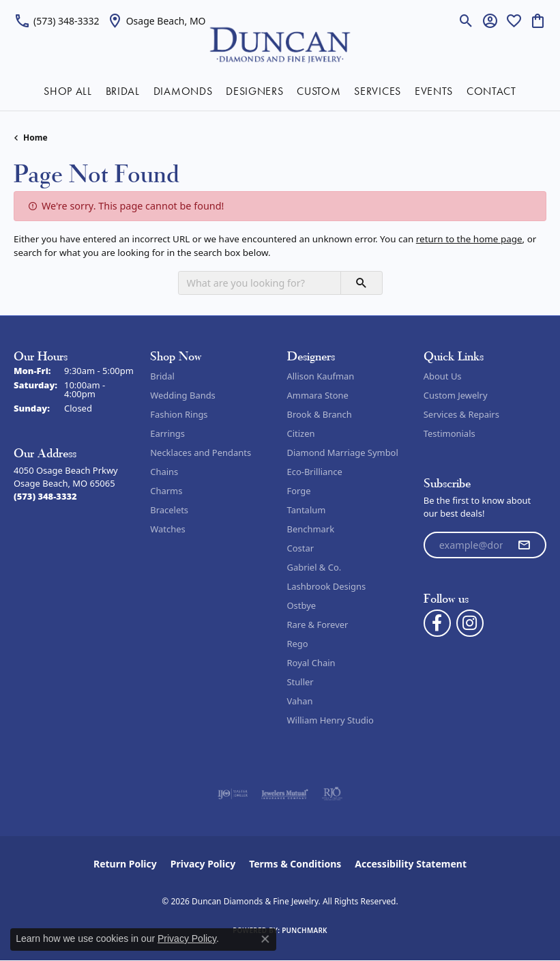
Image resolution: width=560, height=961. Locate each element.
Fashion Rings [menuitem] (179, 414)
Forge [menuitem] (299, 491)
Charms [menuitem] (166, 491)
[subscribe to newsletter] (524, 545)
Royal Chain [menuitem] (311, 663)
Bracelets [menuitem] (169, 510)
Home (35, 138)
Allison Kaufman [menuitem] (321, 376)
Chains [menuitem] (164, 472)
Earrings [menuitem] (167, 433)
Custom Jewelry (456, 395)
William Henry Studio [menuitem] (330, 720)
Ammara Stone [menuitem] (318, 395)
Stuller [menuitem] (300, 682)
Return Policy (125, 864)
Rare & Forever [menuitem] (318, 625)
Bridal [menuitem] (162, 376)
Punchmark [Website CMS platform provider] (305, 930)
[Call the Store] (45, 496)
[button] (466, 20)
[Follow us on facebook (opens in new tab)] (437, 623)
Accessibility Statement (411, 864)
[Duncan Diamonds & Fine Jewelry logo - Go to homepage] (280, 44)
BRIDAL (123, 91)
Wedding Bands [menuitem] (183, 395)
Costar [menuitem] (301, 548)
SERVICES (377, 91)
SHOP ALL (68, 91)
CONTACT (491, 91)
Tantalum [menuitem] (307, 510)
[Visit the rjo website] (332, 794)
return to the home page (469, 239)
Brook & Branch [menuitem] (320, 414)
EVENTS (434, 91)
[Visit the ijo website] (233, 794)
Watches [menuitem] (167, 529)
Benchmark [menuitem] (311, 529)
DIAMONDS (183, 91)
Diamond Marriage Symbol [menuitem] (343, 453)
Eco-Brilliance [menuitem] (315, 472)
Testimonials (450, 433)
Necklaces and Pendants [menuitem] (201, 453)
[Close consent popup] (265, 939)
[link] (57, 20)
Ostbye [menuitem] (302, 605)
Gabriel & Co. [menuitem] (314, 567)
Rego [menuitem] (298, 644)
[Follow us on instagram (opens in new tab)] (470, 623)
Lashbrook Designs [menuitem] (327, 586)
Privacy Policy (203, 864)
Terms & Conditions (295, 864)
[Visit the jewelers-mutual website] (285, 794)
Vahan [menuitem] (300, 701)
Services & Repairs (461, 414)
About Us (443, 376)
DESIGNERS (254, 91)
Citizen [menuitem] (301, 433)
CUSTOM (319, 91)
